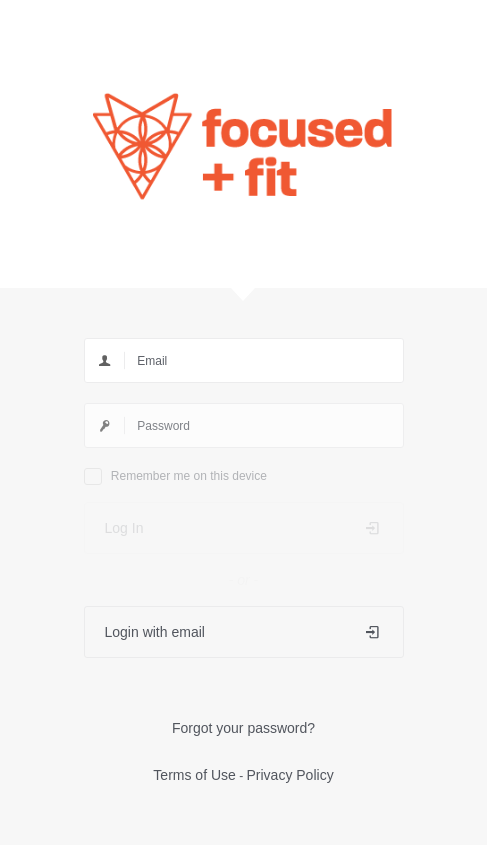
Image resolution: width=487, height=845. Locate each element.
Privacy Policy (290, 775)
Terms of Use (194, 775)
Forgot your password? (243, 728)
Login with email (244, 632)
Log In (244, 528)
